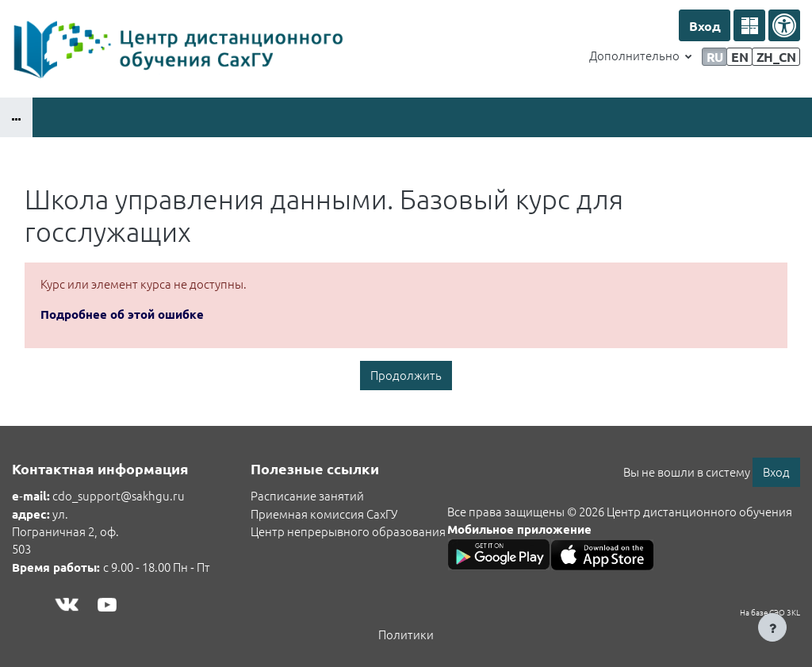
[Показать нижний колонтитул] (772, 627)
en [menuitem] (739, 57)
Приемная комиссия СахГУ (324, 514)
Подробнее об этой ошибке (122, 314)
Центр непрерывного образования (348, 531)
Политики (406, 634)
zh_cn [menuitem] (776, 57)
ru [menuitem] (715, 57)
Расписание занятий (307, 495)
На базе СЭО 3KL (770, 612)
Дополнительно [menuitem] (636, 55)
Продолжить (406, 375)
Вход (705, 26)
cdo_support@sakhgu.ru (119, 495)
